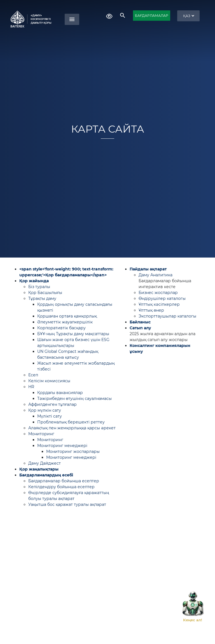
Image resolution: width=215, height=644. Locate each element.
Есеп (33, 375)
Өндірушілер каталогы (162, 298)
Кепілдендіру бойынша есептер (61, 487)
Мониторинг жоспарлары (73, 451)
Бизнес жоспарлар (158, 293)
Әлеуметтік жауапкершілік (65, 322)
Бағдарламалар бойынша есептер (64, 481)
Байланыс (140, 322)
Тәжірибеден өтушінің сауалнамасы (74, 399)
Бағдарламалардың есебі (46, 475)
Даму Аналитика (156, 275)
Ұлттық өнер (151, 310)
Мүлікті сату (50, 416)
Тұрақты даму (42, 298)
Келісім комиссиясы (49, 381)
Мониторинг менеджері (62, 446)
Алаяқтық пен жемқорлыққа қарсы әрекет (72, 428)
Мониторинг (41, 434)
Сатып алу (140, 328)
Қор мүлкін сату (45, 410)
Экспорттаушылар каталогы (167, 316)
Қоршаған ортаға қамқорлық (67, 316)
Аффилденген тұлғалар (52, 404)
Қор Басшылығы (45, 293)
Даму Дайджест (45, 463)
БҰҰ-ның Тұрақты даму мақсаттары (73, 334)
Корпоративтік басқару (61, 328)
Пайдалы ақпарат (148, 269)
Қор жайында (34, 281)
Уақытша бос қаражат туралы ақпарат (67, 504)
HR (31, 387)
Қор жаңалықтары (39, 469)
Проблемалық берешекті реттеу (71, 422)
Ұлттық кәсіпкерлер (159, 304)
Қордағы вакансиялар (60, 393)
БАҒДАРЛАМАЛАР (152, 16)
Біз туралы (39, 287)
